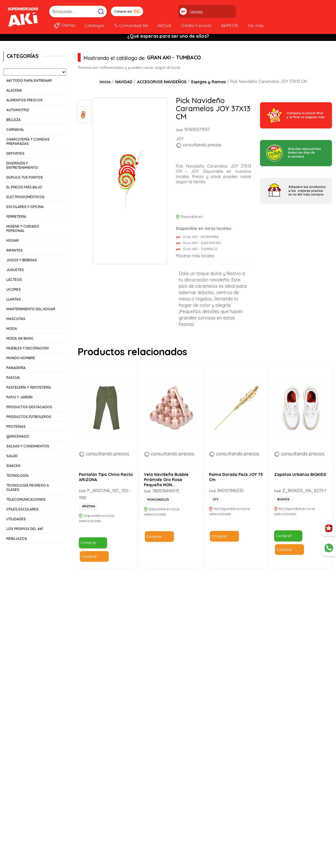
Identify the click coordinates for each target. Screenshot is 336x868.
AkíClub (165, 26)
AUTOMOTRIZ (18, 110)
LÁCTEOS (14, 280)
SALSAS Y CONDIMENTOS (28, 446)
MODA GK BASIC (20, 338)
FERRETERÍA (16, 216)
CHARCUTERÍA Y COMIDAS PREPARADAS (28, 141)
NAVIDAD (124, 82)
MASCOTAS (16, 319)
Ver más (256, 26)
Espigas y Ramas (208, 82)
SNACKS (13, 466)
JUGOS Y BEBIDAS (22, 260)
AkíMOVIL (230, 26)
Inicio (105, 82)
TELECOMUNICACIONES (26, 499)
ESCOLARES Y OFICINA (25, 207)
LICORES (14, 289)
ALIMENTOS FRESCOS (24, 100)
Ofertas (68, 25)
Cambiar (197, 12)
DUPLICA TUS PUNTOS (25, 177)
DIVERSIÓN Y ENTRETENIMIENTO (22, 165)
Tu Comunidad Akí (131, 26)
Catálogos (95, 26)
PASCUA (13, 378)
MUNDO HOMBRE (21, 358)
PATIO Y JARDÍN (19, 397)
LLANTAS (14, 299)
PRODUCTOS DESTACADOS (29, 407)
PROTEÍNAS (16, 427)
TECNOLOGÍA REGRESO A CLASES (28, 487)
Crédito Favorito (196, 26)
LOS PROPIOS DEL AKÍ (25, 529)
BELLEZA (14, 120)
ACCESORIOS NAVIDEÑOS (162, 82)
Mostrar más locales (195, 256)
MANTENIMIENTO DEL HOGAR (31, 309)
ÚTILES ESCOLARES (22, 509)
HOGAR (13, 240)
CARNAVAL (15, 129)
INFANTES (15, 250)
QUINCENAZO (18, 436)
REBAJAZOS (17, 539)
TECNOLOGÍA (17, 475)
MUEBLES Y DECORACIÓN (27, 348)
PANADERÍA (16, 368)
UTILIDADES (16, 519)
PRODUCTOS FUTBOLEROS (29, 417)
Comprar (186, 201)
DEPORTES (15, 153)
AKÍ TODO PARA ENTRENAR (29, 81)
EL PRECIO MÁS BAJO (24, 187)
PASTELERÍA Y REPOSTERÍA (29, 387)
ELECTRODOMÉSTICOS (25, 197)
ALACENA (14, 90)
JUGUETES (15, 270)
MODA (12, 329)
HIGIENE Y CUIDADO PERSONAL (23, 228)
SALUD (12, 456)
